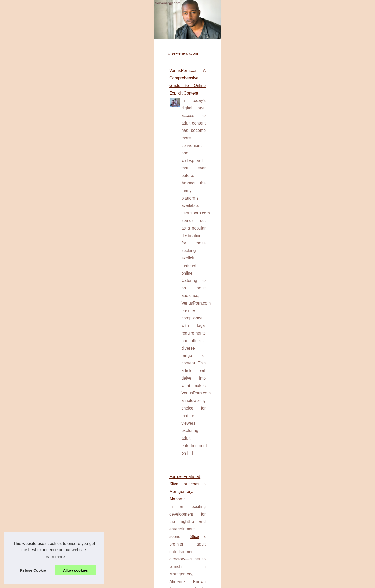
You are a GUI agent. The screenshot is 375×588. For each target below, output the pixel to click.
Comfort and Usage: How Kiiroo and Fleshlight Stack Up (86, 402)
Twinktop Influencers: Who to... (298, 401)
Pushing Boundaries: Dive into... (299, 259)
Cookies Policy (113, 583)
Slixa (168, 296)
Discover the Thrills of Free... (296, 318)
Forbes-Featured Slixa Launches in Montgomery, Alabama (87, 288)
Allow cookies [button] (76, 570)
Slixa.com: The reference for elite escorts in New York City (115, 530)
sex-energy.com (49, 193)
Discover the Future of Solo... (296, 342)
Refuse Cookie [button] (33, 570)
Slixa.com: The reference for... (297, 294)
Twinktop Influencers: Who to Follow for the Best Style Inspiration (120, 557)
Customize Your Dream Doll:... (297, 377)
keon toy (43, 501)
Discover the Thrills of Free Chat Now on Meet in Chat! (112, 539)
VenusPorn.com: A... (289, 235)
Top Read (280, 201)
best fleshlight (72, 432)
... (144, 263)
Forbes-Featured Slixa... (292, 283)
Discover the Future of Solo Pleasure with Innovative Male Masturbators (100, 341)
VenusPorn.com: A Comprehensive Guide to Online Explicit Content (96, 210)
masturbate (85, 379)
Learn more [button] (54, 557)
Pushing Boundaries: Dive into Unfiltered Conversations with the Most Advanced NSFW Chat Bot (147, 566)
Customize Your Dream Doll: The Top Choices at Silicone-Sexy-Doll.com (126, 548)
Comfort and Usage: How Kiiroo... (300, 354)
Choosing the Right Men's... (295, 366)
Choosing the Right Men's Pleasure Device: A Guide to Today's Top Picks (101, 463)
